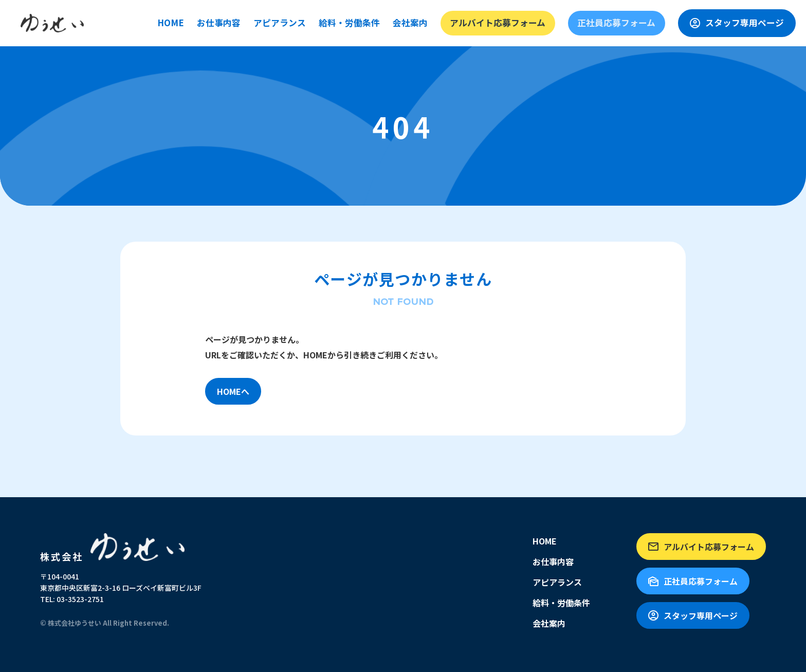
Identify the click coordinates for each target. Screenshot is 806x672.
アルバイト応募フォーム (550, 22)
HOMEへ (233, 391)
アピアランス (361, 22)
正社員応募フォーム (640, 22)
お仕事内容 (306, 22)
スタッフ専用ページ (749, 23)
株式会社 (115, 547)
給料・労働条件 (424, 22)
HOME (262, 22)
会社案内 (479, 22)
